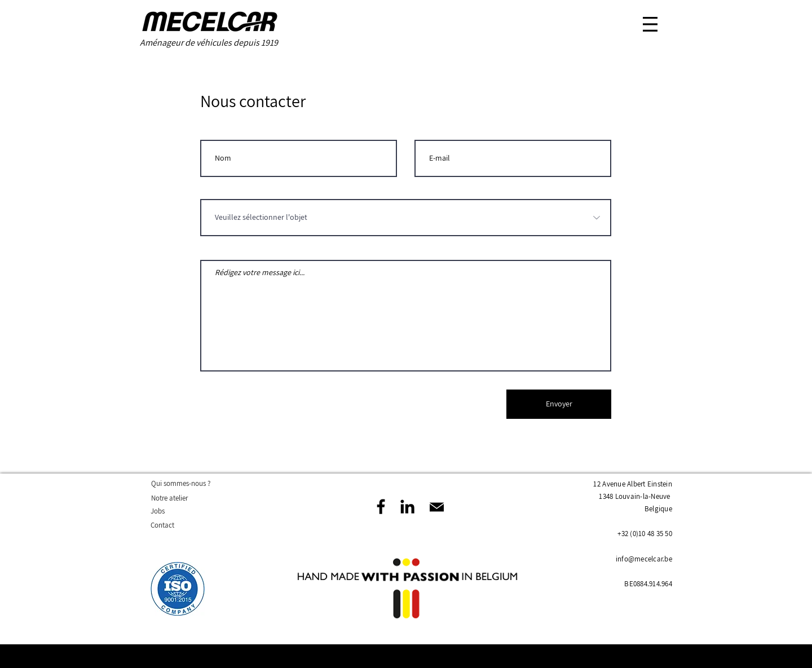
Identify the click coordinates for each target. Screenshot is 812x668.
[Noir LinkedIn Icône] (407, 506)
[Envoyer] (559, 404)
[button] (650, 24)
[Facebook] (381, 506)
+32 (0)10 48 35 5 (643, 534)
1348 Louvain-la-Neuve (634, 496)
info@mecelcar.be (644, 559)
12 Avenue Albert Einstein (633, 484)
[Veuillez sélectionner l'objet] (406, 218)
